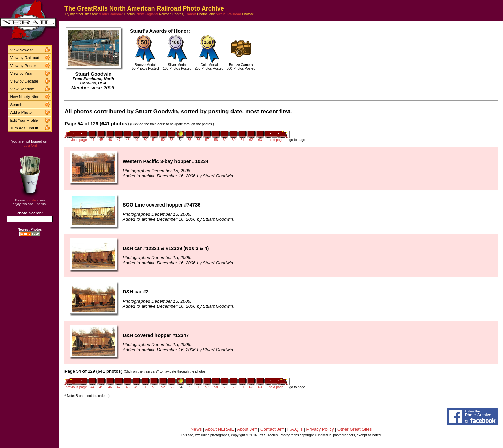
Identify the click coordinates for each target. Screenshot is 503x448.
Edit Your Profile (24, 120)
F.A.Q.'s (295, 429)
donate (31, 200)
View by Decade (24, 81)
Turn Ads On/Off (24, 128)
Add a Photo (21, 112)
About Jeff (247, 429)
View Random (22, 89)
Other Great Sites (355, 429)
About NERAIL (219, 429)
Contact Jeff (272, 429)
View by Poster (23, 66)
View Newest (21, 50)
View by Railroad (25, 58)
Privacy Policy (320, 429)
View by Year (21, 73)
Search (16, 105)
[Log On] (30, 145)
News (196, 429)
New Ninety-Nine (25, 97)
